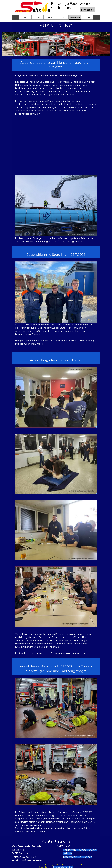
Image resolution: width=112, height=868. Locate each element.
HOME (25, 17)
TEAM (62, 17)
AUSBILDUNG (75, 17)
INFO (50, 17)
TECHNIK (87, 17)
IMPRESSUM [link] (87, 10)
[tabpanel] (56, 65)
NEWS (38, 17)
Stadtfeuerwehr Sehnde (78, 857)
